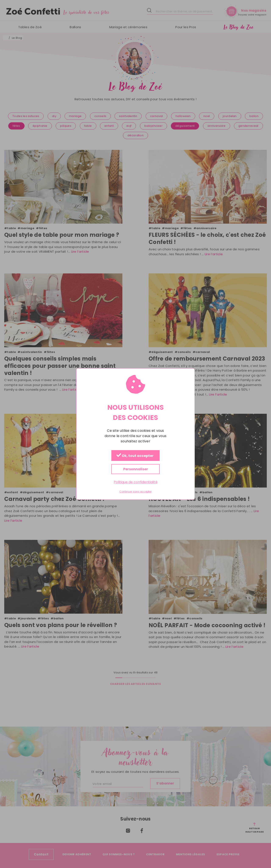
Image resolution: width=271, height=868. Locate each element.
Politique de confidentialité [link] (136, 482)
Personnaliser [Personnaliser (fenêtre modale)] (136, 469)
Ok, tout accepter (135, 456)
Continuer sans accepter (135, 492)
